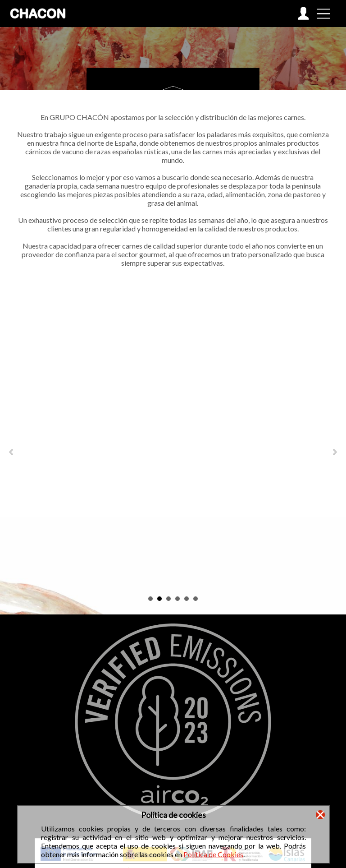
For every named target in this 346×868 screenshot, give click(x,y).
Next (334, 452)
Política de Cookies (213, 854)
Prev (12, 452)
